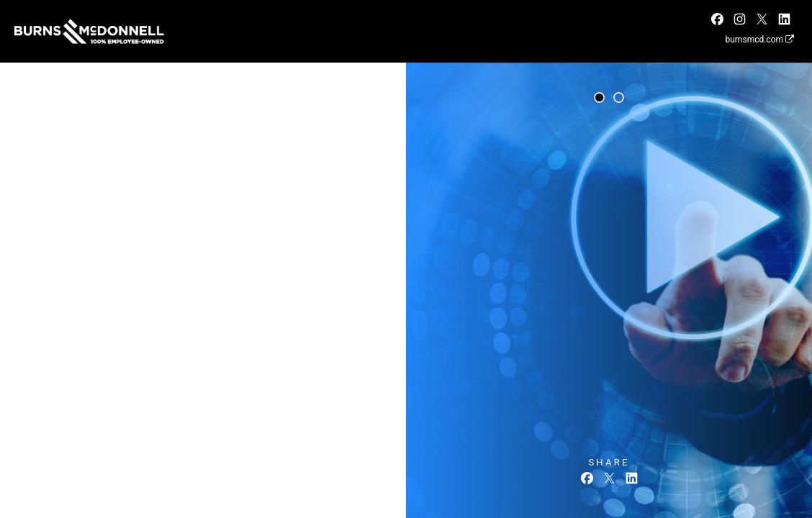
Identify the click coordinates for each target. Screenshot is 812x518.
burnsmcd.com (759, 40)
